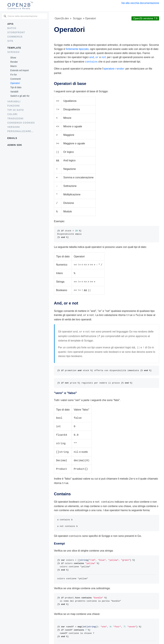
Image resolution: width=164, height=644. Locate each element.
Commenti (16, 79)
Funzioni (14, 106)
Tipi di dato (16, 87)
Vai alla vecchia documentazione (140, 3)
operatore (114, 68)
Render (14, 62)
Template (14, 48)
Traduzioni (15, 118)
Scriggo (13, 52)
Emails (12, 138)
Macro (13, 66)
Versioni (14, 127)
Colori (12, 114)
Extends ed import (20, 70)
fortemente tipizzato (77, 49)
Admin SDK (15, 145)
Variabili (14, 92)
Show (13, 58)
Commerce (15, 37)
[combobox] (25, 16)
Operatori (15, 83)
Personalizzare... (20, 131)
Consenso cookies (21, 123)
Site (10, 41)
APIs (10, 24)
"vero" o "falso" (65, 385)
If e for (14, 75)
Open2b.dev (62, 18)
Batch (12, 28)
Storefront (16, 32)
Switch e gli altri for (20, 96)
